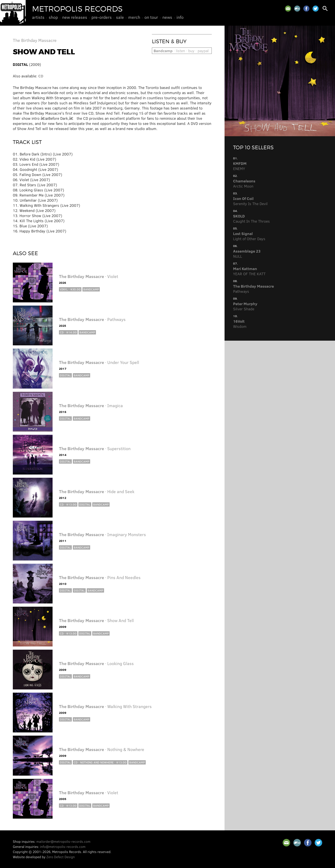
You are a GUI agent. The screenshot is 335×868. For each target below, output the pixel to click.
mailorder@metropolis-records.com (63, 841)
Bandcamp (91, 289)
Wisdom (240, 324)
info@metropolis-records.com (63, 847)
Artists (38, 17)
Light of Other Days (249, 236)
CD (41, 76)
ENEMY (240, 166)
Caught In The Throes (251, 219)
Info (180, 17)
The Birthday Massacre (35, 40)
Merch (134, 17)
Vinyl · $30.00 (70, 289)
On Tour (151, 17)
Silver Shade (245, 306)
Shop (53, 17)
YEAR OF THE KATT (249, 271)
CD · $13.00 (68, 504)
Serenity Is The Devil (250, 201)
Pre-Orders (102, 17)
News (167, 17)
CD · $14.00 (68, 332)
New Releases (75, 17)
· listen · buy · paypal (181, 51)
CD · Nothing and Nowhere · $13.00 (100, 762)
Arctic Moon (244, 183)
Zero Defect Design (61, 857)
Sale (120, 17)
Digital (65, 375)
